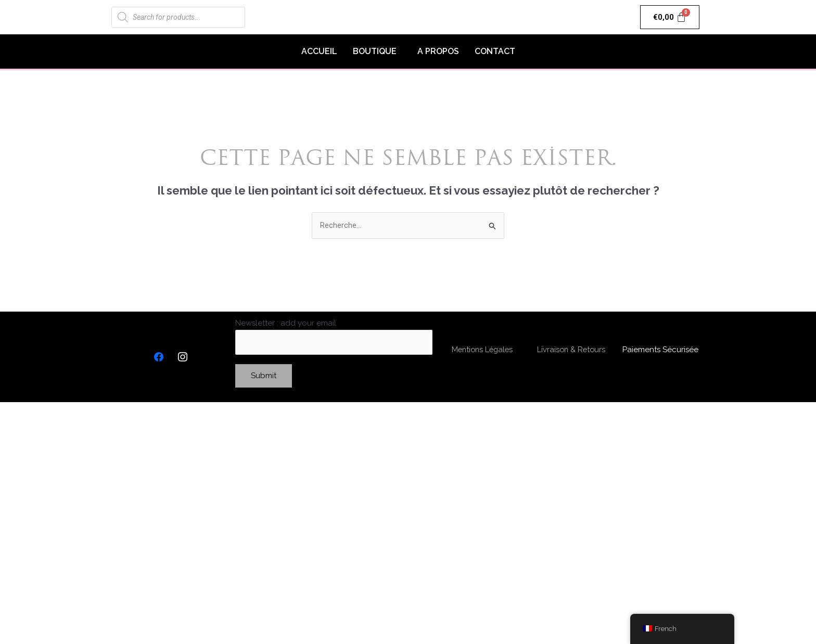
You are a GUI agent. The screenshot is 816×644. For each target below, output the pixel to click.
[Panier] (670, 17)
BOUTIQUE (375, 51)
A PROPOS (438, 51)
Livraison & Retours (571, 350)
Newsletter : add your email (334, 337)
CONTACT (495, 51)
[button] (377, 51)
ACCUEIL (319, 51)
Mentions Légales (482, 350)
